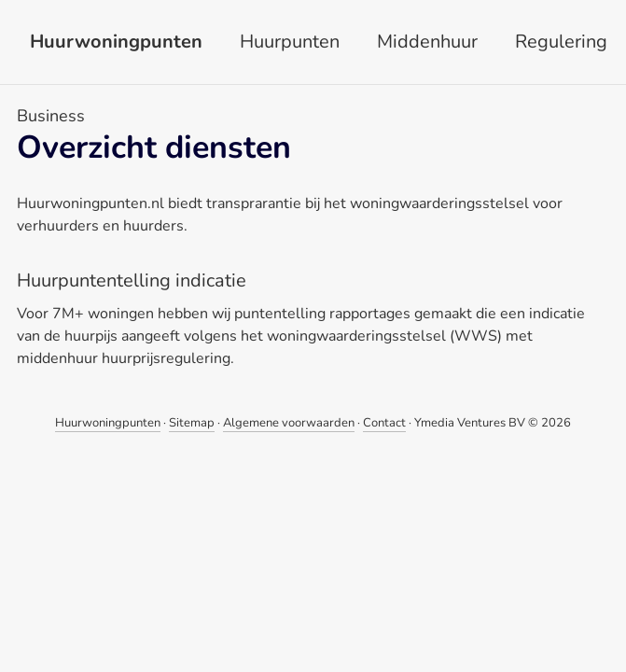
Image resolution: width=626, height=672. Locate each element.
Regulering (561, 42)
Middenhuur (427, 42)
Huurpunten (290, 42)
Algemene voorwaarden (289, 423)
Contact (384, 423)
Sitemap (192, 423)
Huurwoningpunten (116, 42)
